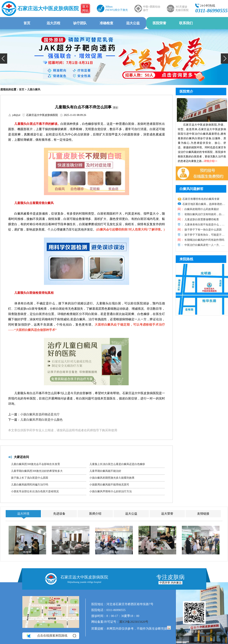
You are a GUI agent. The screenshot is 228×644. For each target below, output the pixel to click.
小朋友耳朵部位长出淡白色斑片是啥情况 (35, 491)
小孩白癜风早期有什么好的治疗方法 (111, 491)
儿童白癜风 (34, 89)
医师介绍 (95, 514)
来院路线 (186, 259)
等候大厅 (114, 552)
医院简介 (186, 91)
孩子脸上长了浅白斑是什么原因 (30, 478)
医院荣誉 (159, 23)
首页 (27, 23)
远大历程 (53, 23)
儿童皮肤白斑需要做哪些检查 (201, 219)
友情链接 (203, 514)
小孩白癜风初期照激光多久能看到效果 (112, 478)
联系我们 (186, 23)
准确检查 (106, 23)
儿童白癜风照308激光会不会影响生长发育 (36, 464)
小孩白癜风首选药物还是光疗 (40, 414)
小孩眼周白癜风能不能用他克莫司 (109, 485)
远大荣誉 (167, 514)
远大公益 (133, 23)
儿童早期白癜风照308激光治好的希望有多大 (37, 471)
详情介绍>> (211, 161)
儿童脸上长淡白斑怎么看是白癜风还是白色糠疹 (117, 464)
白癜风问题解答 (191, 189)
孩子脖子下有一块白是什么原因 (203, 230)
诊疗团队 (80, 23)
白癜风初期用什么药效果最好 (201, 209)
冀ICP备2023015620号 (134, 622)
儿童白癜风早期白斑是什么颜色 (41, 420)
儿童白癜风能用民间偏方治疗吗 (30, 485)
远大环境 (23, 514)
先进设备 (59, 514)
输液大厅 (71, 552)
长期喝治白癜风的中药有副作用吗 (204, 240)
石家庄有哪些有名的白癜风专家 (201, 199)
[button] (4, 59)
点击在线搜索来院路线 (51, 636)
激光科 (201, 552)
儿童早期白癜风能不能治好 (105, 471)
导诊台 (157, 552)
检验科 (27, 552)
